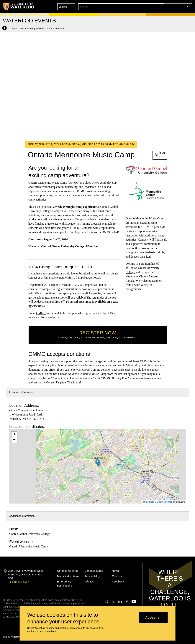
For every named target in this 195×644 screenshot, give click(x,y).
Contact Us (53, 382)
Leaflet (148, 502)
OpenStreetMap (165, 502)
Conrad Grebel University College (30, 534)
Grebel (142, 268)
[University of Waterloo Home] (19, 7)
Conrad (133, 268)
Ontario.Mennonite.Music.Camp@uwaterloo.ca (72, 278)
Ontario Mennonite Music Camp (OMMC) (54, 183)
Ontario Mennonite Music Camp (29, 546)
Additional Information (22, 516)
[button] (162, 7)
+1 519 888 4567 (19, 582)
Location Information (21, 392)
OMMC (41, 313)
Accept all (153, 617)
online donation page (105, 370)
